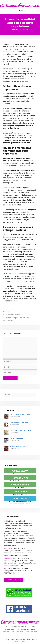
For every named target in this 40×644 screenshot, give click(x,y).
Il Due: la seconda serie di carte (19, 423)
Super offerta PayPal (12, 629)
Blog (7, 312)
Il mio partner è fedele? (17, 438)
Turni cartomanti (17, 632)
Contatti (34, 632)
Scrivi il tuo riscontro (14, 580)
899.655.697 (20, 471)
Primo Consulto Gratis (18, 626)
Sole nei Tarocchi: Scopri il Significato (22, 431)
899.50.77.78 (20, 478)
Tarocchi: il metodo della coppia (20, 415)
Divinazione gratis (12, 315)
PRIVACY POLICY (20, 641)
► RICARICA (20, 499)
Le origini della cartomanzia (18, 446)
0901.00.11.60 (20, 492)
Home (6, 626)
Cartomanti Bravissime (17, 274)
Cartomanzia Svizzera (28, 629)
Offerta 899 (32, 626)
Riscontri (6, 632)
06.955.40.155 (20, 485)
